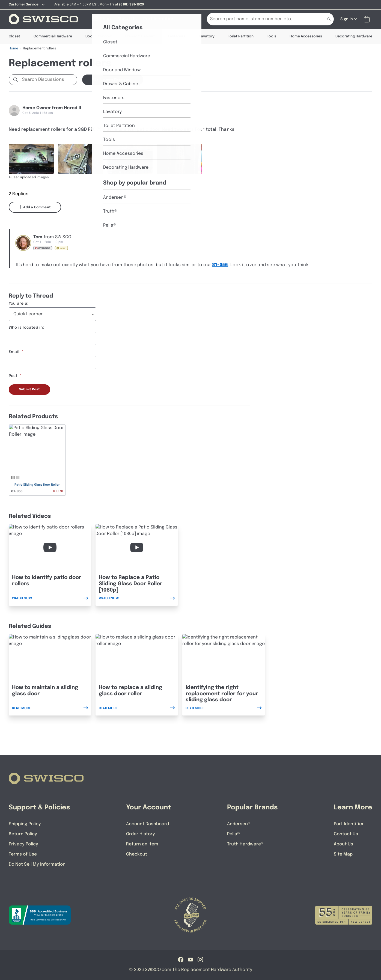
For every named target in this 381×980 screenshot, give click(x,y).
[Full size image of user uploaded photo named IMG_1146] (130, 159)
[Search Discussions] (48, 80)
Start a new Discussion (113, 80)
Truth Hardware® (245, 844)
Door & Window (99, 36)
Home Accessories (306, 36)
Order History (141, 834)
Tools (272, 36)
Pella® (233, 834)
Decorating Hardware (354, 36)
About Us (343, 844)
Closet (14, 36)
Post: (14, 376)
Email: (15, 352)
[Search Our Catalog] (262, 19)
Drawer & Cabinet (140, 36)
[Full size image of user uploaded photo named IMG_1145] (81, 159)
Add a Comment (35, 207)
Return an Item (142, 844)
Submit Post (29, 390)
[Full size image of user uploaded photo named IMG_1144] (31, 159)
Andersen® (239, 824)
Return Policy (23, 834)
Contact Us (346, 834)
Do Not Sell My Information (37, 864)
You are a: (19, 304)
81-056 (220, 265)
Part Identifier (349, 824)
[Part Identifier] (158, 19)
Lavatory (207, 36)
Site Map (343, 854)
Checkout (137, 854)
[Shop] (102, 19)
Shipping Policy (25, 824)
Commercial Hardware (53, 36)
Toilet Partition (241, 36)
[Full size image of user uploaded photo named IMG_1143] (179, 159)
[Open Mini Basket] (368, 19)
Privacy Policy (23, 844)
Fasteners (177, 36)
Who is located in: (26, 328)
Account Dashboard (148, 824)
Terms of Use (23, 854)
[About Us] (127, 19)
